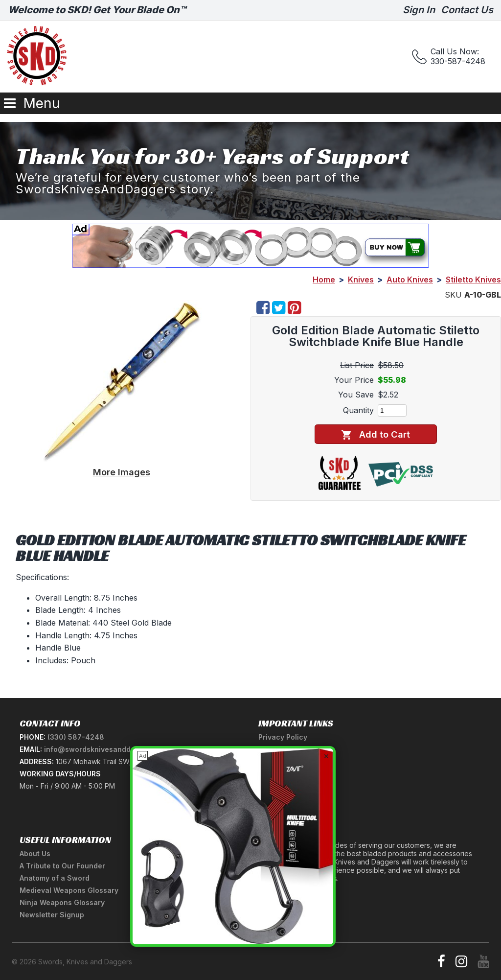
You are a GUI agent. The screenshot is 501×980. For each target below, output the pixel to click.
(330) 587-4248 (76, 737)
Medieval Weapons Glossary (69, 890)
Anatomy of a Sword (55, 878)
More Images (122, 472)
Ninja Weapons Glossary (62, 902)
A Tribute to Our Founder (62, 866)
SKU (453, 295)
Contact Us (467, 10)
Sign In (419, 10)
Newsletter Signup (52, 915)
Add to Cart (376, 434)
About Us (35, 853)
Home (324, 280)
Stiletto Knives (473, 280)
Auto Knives (410, 280)
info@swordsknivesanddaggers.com (108, 749)
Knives (361, 280)
